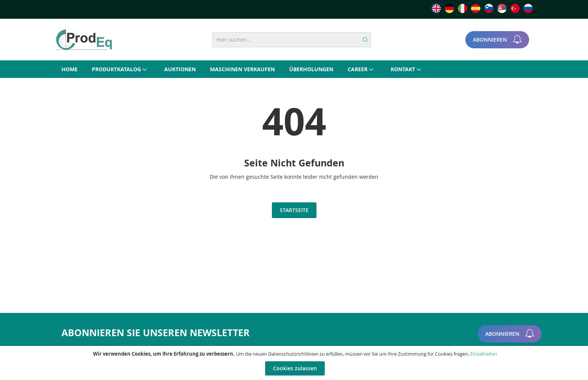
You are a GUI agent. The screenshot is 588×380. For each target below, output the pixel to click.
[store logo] (84, 40)
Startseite (294, 210)
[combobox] (291, 40)
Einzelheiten (484, 354)
